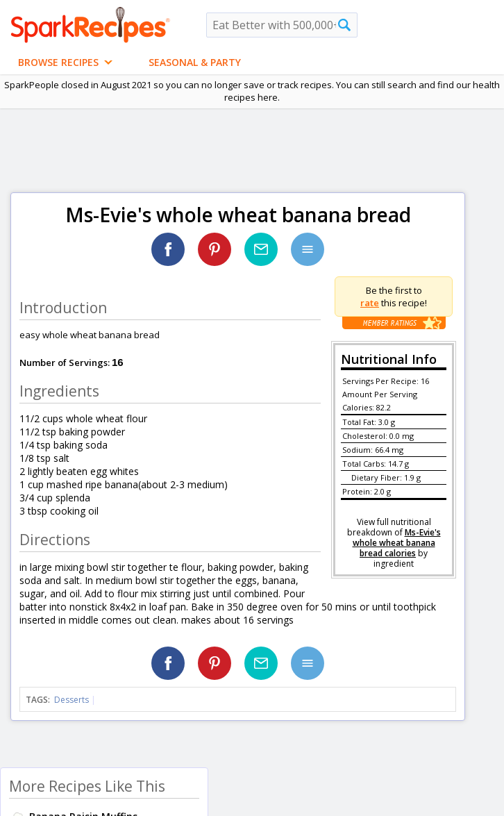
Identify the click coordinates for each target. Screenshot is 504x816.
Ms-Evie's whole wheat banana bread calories (397, 543)
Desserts (72, 700)
